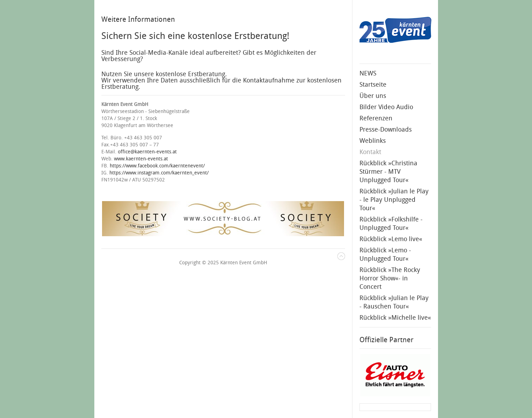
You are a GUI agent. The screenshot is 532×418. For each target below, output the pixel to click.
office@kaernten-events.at (147, 152)
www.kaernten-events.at (141, 159)
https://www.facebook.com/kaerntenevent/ (157, 166)
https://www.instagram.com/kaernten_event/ (159, 173)
